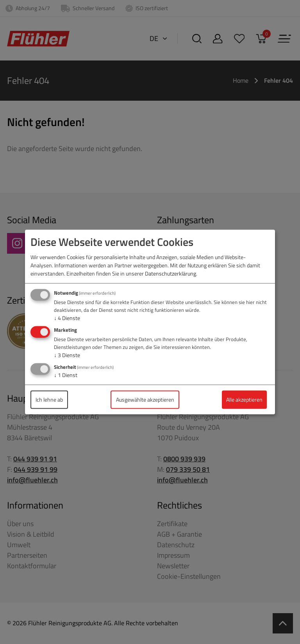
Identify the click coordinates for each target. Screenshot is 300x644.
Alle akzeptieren (244, 399)
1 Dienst (66, 375)
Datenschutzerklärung (171, 274)
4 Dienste (67, 318)
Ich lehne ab (49, 399)
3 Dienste (67, 355)
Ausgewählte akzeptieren (145, 399)
